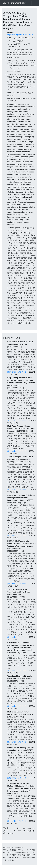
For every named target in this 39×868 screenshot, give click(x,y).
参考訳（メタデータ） (20, 372)
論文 (9, 372)
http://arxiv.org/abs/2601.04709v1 (20, 35)
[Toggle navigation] (34, 3)
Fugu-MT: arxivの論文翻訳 (14, 3)
